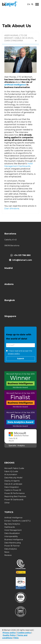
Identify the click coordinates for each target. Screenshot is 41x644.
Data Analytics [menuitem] (11, 549)
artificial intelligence (15, 85)
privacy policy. (14, 354)
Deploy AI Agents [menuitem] (12, 481)
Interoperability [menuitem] (11, 536)
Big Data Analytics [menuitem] (12, 524)
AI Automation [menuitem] (11, 475)
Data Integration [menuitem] (12, 487)
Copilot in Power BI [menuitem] (13, 490)
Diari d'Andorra (12, 209)
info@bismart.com (22, 260)
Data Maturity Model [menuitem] (13, 478)
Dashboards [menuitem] (10, 527)
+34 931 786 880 (22, 255)
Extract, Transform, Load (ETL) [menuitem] (17, 521)
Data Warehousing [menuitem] (13, 543)
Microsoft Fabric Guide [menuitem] (14, 468)
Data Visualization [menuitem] (12, 533)
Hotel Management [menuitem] (13, 530)
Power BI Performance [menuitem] (14, 493)
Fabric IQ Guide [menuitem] (11, 471)
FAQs (16, 638)
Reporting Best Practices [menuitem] (15, 496)
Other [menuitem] (7, 503)
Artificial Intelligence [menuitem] (13, 518)
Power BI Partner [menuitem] (12, 546)
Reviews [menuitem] (8, 555)
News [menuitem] (7, 552)
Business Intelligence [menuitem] (14, 540)
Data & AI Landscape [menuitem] (13, 484)
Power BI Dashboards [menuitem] (14, 500)
